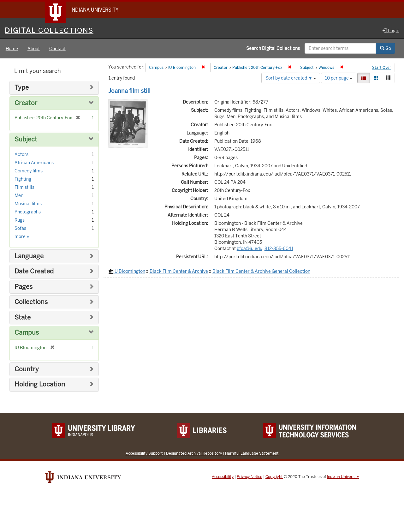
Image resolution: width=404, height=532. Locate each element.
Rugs (20, 220)
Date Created (34, 271)
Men (19, 195)
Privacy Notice (250, 477)
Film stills (24, 187)
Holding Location (40, 384)
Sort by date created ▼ (291, 78)
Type (22, 88)
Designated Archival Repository (194, 453)
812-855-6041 (279, 248)
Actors (21, 154)
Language (29, 256)
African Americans (34, 163)
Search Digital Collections (273, 48)
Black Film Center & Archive (179, 271)
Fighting (23, 179)
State (23, 317)
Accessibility (223, 477)
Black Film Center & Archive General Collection (261, 271)
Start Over (382, 68)
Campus (27, 333)
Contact (57, 49)
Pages (24, 287)
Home (12, 49)
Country (27, 369)
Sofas (20, 228)
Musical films (28, 204)
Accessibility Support (144, 453)
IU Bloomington (129, 271)
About (34, 49)
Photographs (28, 212)
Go (386, 48)
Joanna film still (129, 91)
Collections (31, 302)
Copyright (274, 477)
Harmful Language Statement (252, 453)
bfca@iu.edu (250, 248)
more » (22, 236)
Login (391, 31)
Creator (26, 103)
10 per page (339, 78)
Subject (26, 139)
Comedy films (29, 171)
